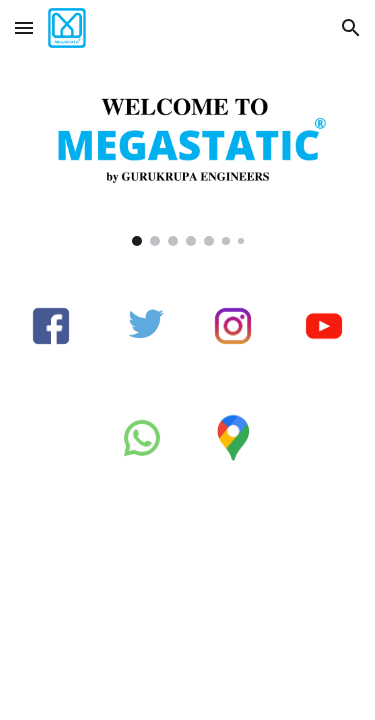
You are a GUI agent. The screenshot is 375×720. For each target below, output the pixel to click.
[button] (24, 27)
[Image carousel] (188, 163)
